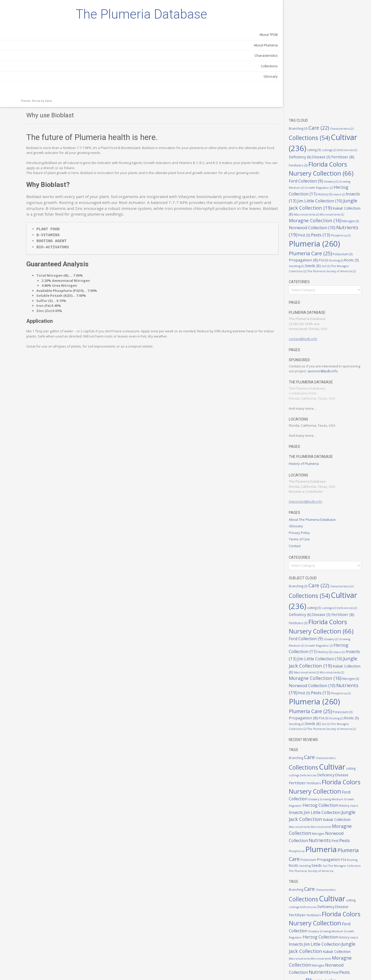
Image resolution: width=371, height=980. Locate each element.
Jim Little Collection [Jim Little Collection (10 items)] (335, 752)
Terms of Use (312, 456)
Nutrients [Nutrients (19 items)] (317, 138)
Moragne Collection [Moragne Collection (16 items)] (323, 772)
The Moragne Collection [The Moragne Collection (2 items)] (329, 178)
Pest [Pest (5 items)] (340, 138)
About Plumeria (55, 71)
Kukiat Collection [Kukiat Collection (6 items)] (327, 111)
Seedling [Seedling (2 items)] (340, 173)
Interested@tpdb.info (318, 418)
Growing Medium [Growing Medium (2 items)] (325, 740)
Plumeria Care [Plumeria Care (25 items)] (342, 159)
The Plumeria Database (36, 27)
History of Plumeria (316, 380)
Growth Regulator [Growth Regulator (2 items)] (319, 84)
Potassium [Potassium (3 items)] (311, 167)
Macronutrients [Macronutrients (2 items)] (329, 766)
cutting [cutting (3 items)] (355, 41)
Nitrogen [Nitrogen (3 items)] (342, 125)
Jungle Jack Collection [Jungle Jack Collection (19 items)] (326, 759)
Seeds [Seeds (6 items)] (356, 173)
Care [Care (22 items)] (331, 21)
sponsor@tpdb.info (317, 288)
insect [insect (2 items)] (352, 90)
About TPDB (58, 60)
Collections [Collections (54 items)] (326, 29)
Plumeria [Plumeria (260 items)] (317, 794)
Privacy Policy (312, 449)
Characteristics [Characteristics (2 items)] (338, 694)
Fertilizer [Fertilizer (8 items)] (332, 53)
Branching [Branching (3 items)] (311, 21)
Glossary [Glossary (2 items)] (334, 78)
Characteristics (55, 81)
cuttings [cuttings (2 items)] (309, 48)
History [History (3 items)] (338, 90)
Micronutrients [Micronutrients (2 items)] (317, 118)
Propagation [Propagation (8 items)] (337, 167)
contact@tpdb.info (316, 251)
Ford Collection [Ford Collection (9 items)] (344, 734)
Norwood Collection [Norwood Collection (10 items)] (325, 131)
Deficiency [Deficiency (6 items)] (349, 47)
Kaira (49, 126)
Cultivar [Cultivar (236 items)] (324, 39)
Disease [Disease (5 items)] (311, 53)
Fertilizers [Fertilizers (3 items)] (354, 53)
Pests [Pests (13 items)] (314, 785)
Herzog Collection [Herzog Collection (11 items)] (325, 87)
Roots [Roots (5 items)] (324, 173)
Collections (58, 92)
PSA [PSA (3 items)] (357, 167)
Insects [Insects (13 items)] (313, 96)
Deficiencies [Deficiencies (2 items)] (327, 48)
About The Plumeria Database (325, 436)
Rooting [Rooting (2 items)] (309, 173)
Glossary (60, 102)
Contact (307, 463)
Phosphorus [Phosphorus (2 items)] (320, 149)
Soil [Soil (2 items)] (306, 178)
